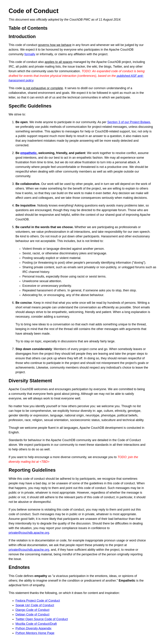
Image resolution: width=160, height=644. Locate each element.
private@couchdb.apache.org (29, 533)
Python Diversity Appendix (33, 628)
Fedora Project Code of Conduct (38, 601)
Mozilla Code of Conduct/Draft (36, 624)
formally (30, 54)
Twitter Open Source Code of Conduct (42, 619)
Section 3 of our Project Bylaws (129, 122)
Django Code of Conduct (32, 610)
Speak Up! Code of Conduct (35, 605)
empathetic (28, 153)
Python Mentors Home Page (35, 633)
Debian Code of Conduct (32, 615)
